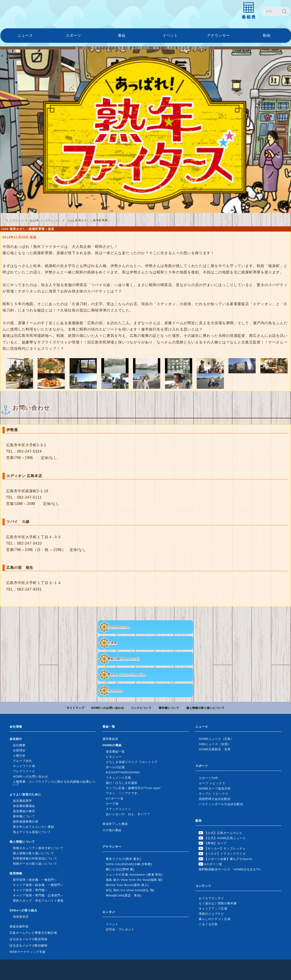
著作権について (169, 708)
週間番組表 (110, 739)
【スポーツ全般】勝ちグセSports (228, 859)
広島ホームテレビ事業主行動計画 (33, 933)
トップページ (15, 220)
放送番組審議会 (24, 806)
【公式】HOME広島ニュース (225, 838)
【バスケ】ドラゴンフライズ (225, 854)
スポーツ (73, 35)
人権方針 (19, 756)
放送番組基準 (22, 801)
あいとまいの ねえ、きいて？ (128, 814)
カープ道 (112, 804)
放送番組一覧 (115, 752)
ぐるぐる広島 (208, 924)
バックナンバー (119, 627)
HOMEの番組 (112, 745)
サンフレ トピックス (214, 794)
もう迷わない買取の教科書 (218, 903)
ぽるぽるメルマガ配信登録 (29, 939)
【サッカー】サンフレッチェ (225, 848)
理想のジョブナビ (211, 914)
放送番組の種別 (24, 811)
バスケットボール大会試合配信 (221, 804)
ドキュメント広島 (119, 778)
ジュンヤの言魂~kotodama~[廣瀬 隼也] (134, 875)
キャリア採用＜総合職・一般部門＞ (38, 885)
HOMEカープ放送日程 (215, 788)
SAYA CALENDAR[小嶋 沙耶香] (129, 864)
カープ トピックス (212, 783)
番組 (122, 35)
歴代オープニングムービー (126, 675)
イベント (170, 35)
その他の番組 (112, 830)
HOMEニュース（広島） (216, 739)
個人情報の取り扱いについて (205, 708)
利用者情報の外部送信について (35, 858)
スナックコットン (119, 809)
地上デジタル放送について (32, 832)
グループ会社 (22, 761)
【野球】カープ (216, 843)
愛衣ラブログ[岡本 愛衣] (123, 859)
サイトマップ (75, 708)
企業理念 (19, 750)
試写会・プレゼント (120, 929)
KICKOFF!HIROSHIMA (123, 772)
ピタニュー (114, 757)
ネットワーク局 (24, 766)
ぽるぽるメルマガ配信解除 (29, 945)
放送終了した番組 (115, 824)
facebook (115, 690)
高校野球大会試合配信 (215, 799)
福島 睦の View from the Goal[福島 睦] (134, 880)
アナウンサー (218, 35)
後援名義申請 (19, 926)
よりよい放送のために (25, 794)
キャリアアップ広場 (213, 909)
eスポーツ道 (115, 798)
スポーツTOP (209, 778)
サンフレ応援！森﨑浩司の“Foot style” (134, 788)
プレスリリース (24, 771)
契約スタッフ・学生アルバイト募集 (38, 901)
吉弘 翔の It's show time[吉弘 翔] (130, 890)
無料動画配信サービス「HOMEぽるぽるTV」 (231, 869)
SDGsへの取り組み (23, 910)
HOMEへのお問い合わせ (108, 708)
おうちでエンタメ (211, 898)
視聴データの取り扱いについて (35, 864)
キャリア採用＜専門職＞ (30, 890)
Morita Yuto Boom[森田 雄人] (127, 885)
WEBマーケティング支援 (28, 952)
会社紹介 (16, 739)
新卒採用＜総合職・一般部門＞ (35, 880)
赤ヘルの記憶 (115, 767)
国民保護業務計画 (26, 822)
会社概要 (19, 745)
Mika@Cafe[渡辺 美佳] (124, 895)
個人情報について (22, 842)
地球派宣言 (21, 917)
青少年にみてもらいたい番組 (34, 827)
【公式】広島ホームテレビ (223, 833)
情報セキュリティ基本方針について (38, 848)
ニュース (25, 35)
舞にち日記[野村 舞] (120, 869)
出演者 (112, 643)
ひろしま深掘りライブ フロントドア (132, 762)
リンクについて (141, 708)
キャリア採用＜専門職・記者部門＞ (38, 895)
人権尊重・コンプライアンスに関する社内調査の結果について (54, 783)
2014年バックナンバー (45, 220)
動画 (267, 35)
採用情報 (16, 873)
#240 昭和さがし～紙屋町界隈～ (89, 220)
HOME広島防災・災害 (215, 749)
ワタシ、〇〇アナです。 (123, 793)
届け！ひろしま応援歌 (122, 783)
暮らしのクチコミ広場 (215, 919)
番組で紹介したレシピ (123, 659)
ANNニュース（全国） (215, 744)
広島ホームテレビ (24, 11)
